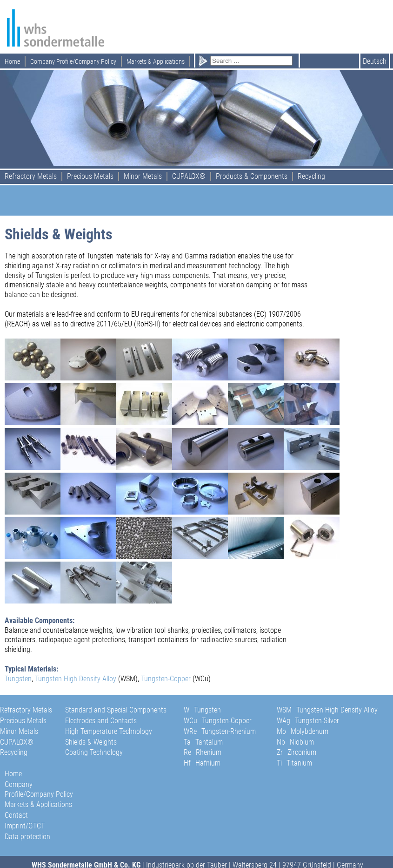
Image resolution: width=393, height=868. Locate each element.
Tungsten (18, 679)
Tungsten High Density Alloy (75, 679)
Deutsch (375, 61)
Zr (296, 752)
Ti (294, 763)
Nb (295, 742)
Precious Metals (90, 176)
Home (12, 61)
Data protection (27, 837)
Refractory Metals (31, 176)
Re (203, 752)
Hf (202, 763)
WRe (220, 731)
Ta (203, 742)
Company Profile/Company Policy (73, 61)
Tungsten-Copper (166, 679)
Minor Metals (143, 176)
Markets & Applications (156, 61)
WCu (218, 721)
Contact (16, 815)
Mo (303, 731)
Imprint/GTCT (25, 826)
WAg (308, 721)
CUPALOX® (189, 176)
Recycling (311, 176)
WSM (327, 710)
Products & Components (252, 176)
